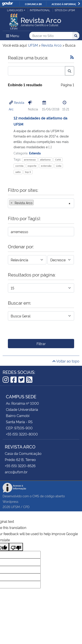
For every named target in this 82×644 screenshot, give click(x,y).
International (40, 10)
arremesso (30, 160)
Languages (15, 10)
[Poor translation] (16, 547)
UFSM (15, 507)
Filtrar (41, 344)
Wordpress (10, 501)
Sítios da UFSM (65, 10)
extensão (46, 166)
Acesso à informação (66, 4)
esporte (32, 166)
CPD (26, 507)
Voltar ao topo (66, 361)
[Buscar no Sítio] (51, 36)
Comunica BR (33, 4)
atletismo (45, 160)
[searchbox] (36, 203)
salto (18, 172)
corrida (19, 166)
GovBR (7, 4)
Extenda (35, 153)
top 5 (28, 172)
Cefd (58, 160)
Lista (59, 166)
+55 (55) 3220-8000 (22, 434)
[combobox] (41, 203)
